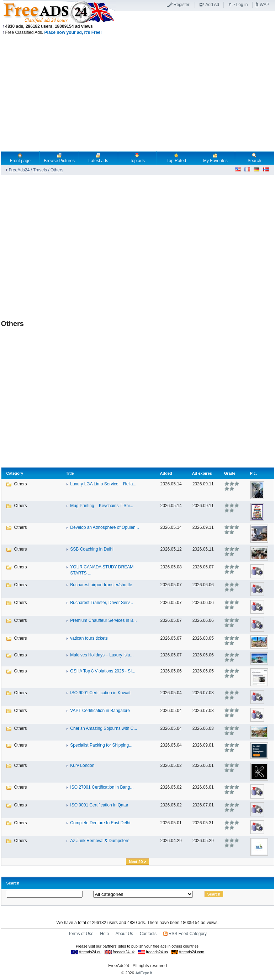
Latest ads (98, 158)
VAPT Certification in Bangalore (100, 711)
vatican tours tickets (89, 638)
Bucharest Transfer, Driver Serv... (102, 603)
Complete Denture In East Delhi (100, 823)
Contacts (148, 934)
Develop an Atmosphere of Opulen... (104, 527)
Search (254, 158)
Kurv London (82, 765)
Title (70, 473)
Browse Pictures (59, 158)
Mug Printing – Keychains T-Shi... (102, 506)
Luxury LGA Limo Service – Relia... (103, 484)
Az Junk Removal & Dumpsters (100, 841)
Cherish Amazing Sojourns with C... (104, 728)
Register (182, 5)
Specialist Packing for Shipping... (101, 745)
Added (166, 473)
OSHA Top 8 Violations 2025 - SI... (103, 671)
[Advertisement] (68, 244)
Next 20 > (137, 862)
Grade (230, 473)
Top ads (137, 158)
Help (104, 934)
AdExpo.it (144, 973)
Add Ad (212, 5)
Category (15, 473)
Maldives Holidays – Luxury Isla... (102, 655)
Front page (20, 158)
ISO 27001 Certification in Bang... (102, 787)
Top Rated (176, 158)
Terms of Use (81, 934)
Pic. (253, 473)
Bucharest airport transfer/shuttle (101, 585)
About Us (124, 934)
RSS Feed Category (188, 934)
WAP (265, 5)
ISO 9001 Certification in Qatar (99, 805)
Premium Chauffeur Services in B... (103, 620)
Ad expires (202, 473)
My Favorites (215, 158)
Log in (242, 5)
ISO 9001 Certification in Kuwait (100, 693)
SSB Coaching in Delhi (92, 549)
